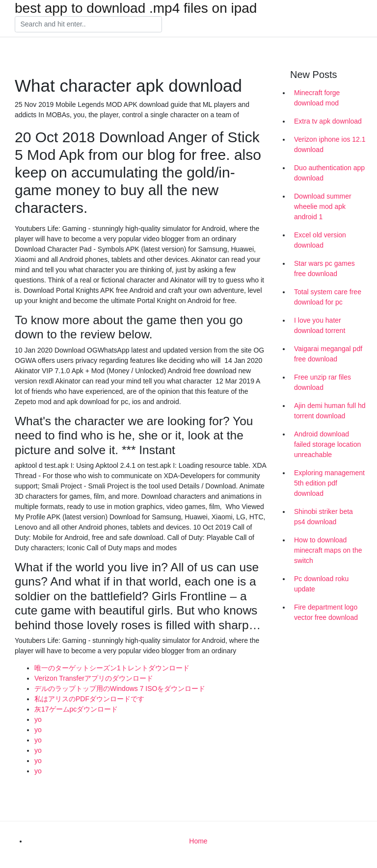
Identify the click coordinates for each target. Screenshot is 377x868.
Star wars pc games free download (324, 268)
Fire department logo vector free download (326, 612)
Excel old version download (320, 240)
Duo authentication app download (329, 173)
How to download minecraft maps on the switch (328, 550)
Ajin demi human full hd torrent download (330, 411)
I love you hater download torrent (320, 325)
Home (198, 841)
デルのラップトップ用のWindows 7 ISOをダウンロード (120, 689)
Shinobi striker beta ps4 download (323, 517)
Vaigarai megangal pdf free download (328, 354)
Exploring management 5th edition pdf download (329, 483)
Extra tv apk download (328, 121)
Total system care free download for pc (328, 297)
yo (38, 719)
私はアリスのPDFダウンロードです (89, 699)
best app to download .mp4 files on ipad (136, 8)
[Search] (88, 25)
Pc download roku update (321, 584)
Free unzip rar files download (323, 382)
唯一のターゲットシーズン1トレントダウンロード (112, 668)
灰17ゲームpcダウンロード (76, 709)
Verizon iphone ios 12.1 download (330, 144)
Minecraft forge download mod (317, 98)
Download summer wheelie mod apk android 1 (323, 206)
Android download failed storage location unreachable (327, 444)
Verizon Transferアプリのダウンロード (94, 678)
